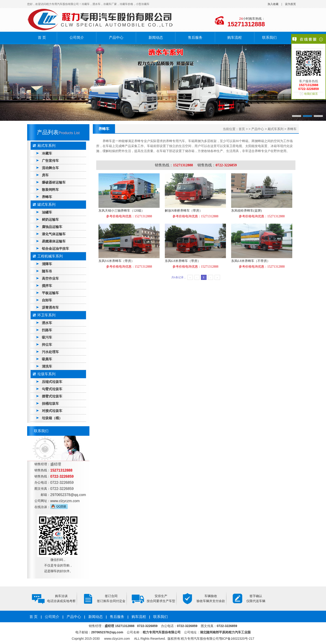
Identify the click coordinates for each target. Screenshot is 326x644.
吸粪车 (47, 359)
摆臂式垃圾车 (52, 396)
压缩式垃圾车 (52, 382)
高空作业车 (50, 278)
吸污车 (47, 337)
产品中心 (116, 38)
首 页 (42, 38)
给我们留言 (311, 94)
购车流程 (235, 38)
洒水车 (47, 323)
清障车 (47, 264)
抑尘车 (47, 345)
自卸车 (47, 300)
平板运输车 (50, 293)
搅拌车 (47, 286)
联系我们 (269, 38)
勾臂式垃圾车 (52, 389)
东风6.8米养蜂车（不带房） (251, 261)
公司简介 (77, 38)
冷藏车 (47, 153)
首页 (242, 129)
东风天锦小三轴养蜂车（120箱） (121, 211)
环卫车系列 (46, 315)
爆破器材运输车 (54, 182)
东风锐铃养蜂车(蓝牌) (246, 211)
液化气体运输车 (54, 234)
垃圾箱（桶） (52, 418)
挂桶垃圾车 (50, 403)
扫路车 (47, 330)
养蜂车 (47, 197)
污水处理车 (50, 352)
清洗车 (47, 366)
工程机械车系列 (50, 256)
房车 (45, 175)
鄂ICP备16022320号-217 (237, 639)
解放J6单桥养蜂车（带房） (184, 211)
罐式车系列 (46, 205)
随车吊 (47, 271)
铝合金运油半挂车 (55, 248)
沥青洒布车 (50, 307)
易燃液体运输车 (54, 241)
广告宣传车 (50, 161)
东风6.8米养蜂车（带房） (183, 261)
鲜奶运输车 (50, 219)
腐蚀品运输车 (52, 227)
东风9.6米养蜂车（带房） (116, 261)
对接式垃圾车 (52, 411)
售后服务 (195, 38)
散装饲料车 (50, 190)
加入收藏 (273, 4)
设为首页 (290, 4)
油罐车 (47, 212)
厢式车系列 (46, 146)
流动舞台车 (50, 168)
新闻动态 (156, 38)
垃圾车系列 (46, 374)
